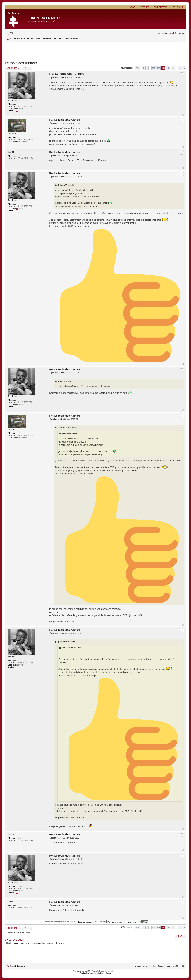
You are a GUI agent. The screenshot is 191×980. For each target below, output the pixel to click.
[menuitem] (10, 33)
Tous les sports (72, 38)
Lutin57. (11, 152)
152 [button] (154, 68)
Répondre (12, 68)
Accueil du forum (17, 966)
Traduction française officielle (92, 973)
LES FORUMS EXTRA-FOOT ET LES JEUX (45, 38)
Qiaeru (108, 973)
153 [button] (158, 68)
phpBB (87, 971)
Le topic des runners (21, 63)
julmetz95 (12, 134)
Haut (183, 115)
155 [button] (168, 68)
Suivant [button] (184, 68)
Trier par (112, 922)
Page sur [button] (137, 68)
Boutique (178, 7)
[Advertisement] (95, 50)
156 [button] (173, 68)
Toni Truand (13, 100)
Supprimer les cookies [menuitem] (146, 966)
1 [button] (147, 68)
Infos (132, 7)
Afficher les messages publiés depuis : (70, 922)
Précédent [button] (143, 68)
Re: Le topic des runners (67, 74)
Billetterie (161, 7)
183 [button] (180, 68)
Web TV (145, 7)
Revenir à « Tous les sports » (19, 933)
